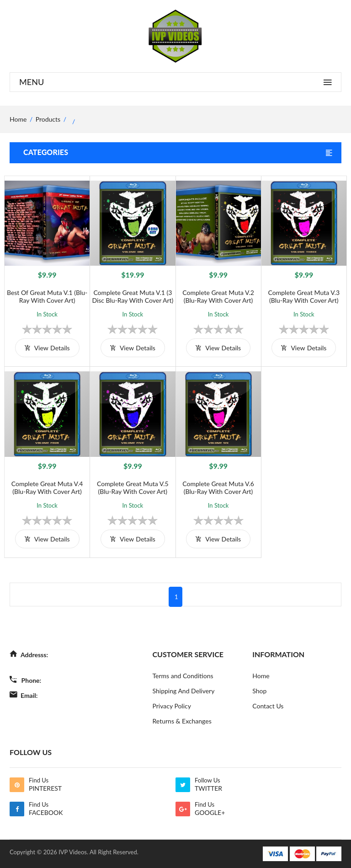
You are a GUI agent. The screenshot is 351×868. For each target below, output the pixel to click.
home (18, 119)
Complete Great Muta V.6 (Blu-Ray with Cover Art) (218, 488)
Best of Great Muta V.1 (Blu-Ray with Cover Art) (47, 296)
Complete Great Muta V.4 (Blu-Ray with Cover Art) (47, 488)
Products (48, 119)
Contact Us (268, 706)
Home (261, 676)
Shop (259, 691)
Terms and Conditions (183, 676)
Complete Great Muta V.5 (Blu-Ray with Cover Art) (133, 488)
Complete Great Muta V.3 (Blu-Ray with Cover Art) (304, 296)
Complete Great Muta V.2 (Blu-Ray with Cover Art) (218, 296)
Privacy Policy (172, 706)
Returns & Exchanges (182, 721)
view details (47, 348)
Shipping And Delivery (184, 691)
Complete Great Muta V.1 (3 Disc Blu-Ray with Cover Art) (133, 296)
